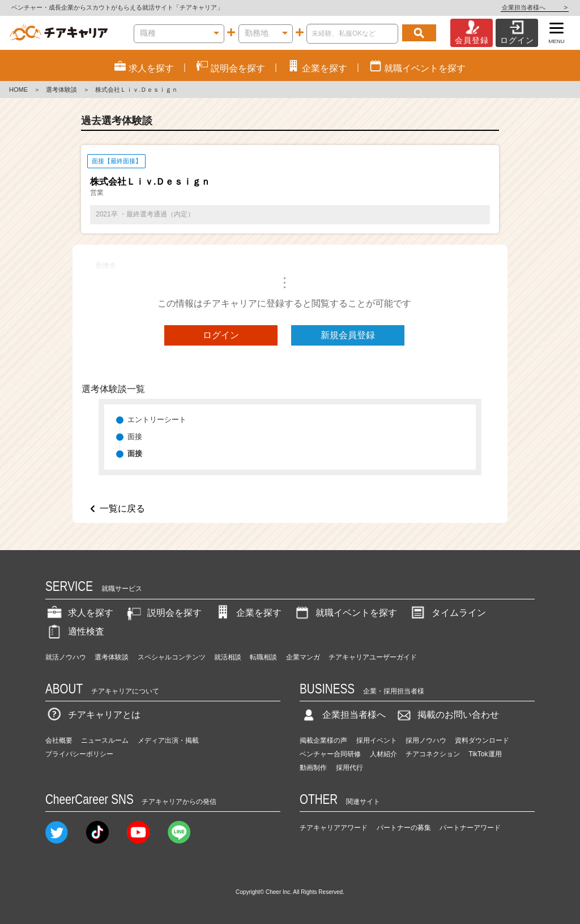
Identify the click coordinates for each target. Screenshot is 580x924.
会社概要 (59, 740)
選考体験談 (61, 90)
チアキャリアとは (93, 715)
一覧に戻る (122, 508)
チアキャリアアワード (334, 828)
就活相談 (228, 657)
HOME (18, 90)
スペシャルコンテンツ (172, 657)
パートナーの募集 (404, 828)
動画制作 (313, 768)
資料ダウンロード (482, 740)
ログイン (221, 335)
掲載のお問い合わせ (447, 715)
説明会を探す (163, 613)
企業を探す (248, 613)
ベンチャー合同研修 (330, 754)
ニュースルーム (105, 740)
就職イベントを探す (345, 613)
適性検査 (75, 631)
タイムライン (447, 613)
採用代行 (349, 768)
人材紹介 (383, 754)
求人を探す (79, 613)
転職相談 (263, 657)
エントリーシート (157, 420)
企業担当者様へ (535, 7)
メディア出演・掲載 (168, 740)
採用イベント (377, 740)
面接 (135, 437)
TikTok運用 (485, 754)
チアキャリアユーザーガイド (373, 657)
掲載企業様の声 (323, 740)
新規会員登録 (348, 335)
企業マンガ (303, 657)
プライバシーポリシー (79, 754)
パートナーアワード (470, 828)
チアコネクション (433, 754)
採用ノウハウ (426, 740)
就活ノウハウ (66, 657)
